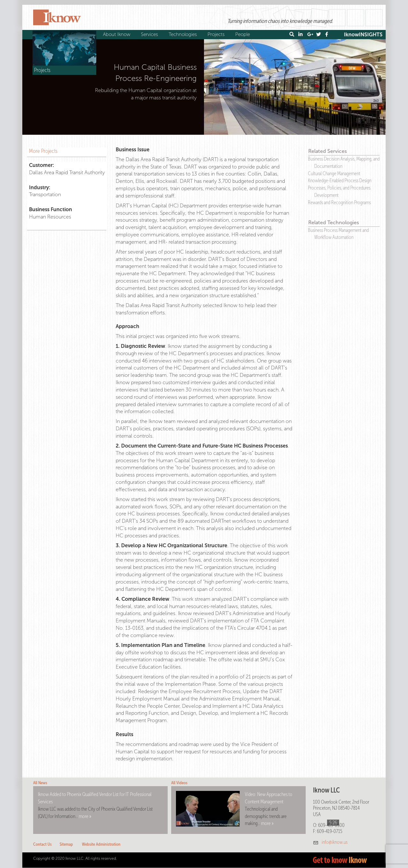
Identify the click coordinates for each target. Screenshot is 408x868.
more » (85, 816)
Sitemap (66, 844)
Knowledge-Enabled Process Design (340, 180)
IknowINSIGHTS (363, 35)
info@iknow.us (335, 842)
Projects (217, 34)
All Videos (179, 783)
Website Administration (101, 844)
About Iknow (117, 34)
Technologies (184, 34)
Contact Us (42, 844)
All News (40, 783)
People (243, 34)
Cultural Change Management (334, 173)
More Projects (43, 151)
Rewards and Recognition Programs (339, 202)
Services (150, 34)
